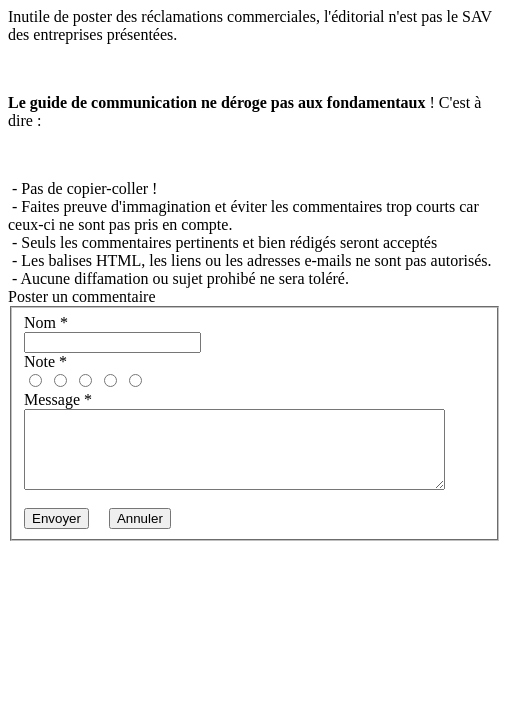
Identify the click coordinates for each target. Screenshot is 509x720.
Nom (46, 322)
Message (58, 399)
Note (45, 361)
